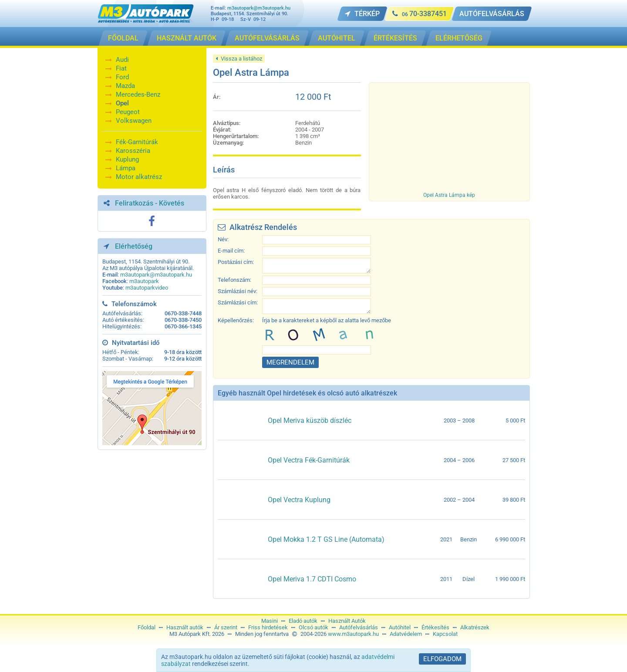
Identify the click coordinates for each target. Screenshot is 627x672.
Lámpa (126, 168)
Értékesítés (435, 627)
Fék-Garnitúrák (137, 142)
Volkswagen (134, 121)
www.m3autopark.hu (353, 634)
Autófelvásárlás (359, 627)
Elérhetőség (134, 246)
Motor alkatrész (139, 177)
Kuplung (127, 159)
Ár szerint (226, 627)
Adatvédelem (406, 634)
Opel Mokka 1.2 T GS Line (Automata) (326, 539)
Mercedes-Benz (138, 95)
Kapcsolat (445, 634)
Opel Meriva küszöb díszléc (310, 420)
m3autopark (144, 281)
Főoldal (147, 627)
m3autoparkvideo (147, 288)
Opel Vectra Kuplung (299, 500)
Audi (122, 60)
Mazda (125, 86)
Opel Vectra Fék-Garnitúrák (309, 460)
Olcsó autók (313, 627)
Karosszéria (133, 151)
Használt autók (185, 627)
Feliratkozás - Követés (150, 203)
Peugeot (128, 112)
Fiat (121, 68)
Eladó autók (303, 621)
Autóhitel (400, 627)
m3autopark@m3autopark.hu (259, 8)
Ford (122, 77)
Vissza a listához (239, 59)
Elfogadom (442, 659)
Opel (122, 103)
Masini (270, 621)
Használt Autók (347, 621)
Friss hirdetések (268, 627)
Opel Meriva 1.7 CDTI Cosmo (312, 579)
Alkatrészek (475, 627)
